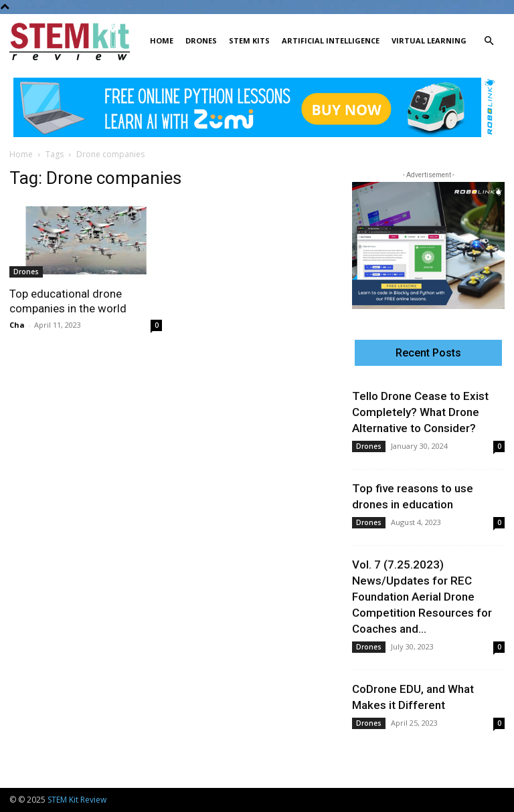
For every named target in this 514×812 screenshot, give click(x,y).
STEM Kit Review (77, 800)
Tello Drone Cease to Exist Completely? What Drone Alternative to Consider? (420, 412)
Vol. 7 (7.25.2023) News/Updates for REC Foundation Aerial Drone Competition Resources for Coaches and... (422, 597)
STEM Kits (249, 40)
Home (162, 40)
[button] (489, 41)
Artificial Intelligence (331, 40)
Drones (201, 40)
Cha (17, 325)
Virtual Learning (429, 40)
